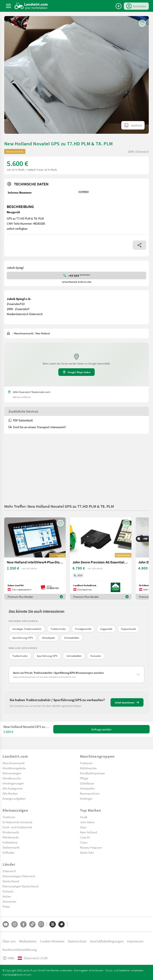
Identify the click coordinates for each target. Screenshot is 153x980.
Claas (84, 842)
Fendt (84, 817)
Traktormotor (58, 629)
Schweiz (8, 891)
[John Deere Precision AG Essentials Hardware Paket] (101, 559)
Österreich (9, 871)
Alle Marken (10, 793)
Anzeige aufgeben (14, 798)
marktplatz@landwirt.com (17, 975)
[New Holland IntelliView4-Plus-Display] (35, 559)
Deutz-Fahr (87, 852)
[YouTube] (6, 924)
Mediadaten (28, 941)
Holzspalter (87, 788)
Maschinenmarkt (14, 763)
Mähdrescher (88, 768)
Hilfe (8, 958)
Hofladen (9, 852)
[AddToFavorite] (142, 23)
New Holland (88, 832)
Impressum (135, 941)
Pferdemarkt (11, 837)
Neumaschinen (15, 151)
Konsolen (96, 656)
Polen (6, 906)
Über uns (9, 941)
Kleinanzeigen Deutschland (20, 886)
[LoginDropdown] (136, 6)
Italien (7, 896)
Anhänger (86, 798)
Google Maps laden (76, 372)
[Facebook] (23, 924)
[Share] (139, 245)
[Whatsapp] (41, 924)
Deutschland (11, 881)
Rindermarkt (11, 832)
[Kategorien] (53, 924)
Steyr (83, 827)
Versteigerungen (13, 783)
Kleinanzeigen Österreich (19, 876)
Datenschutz (77, 941)
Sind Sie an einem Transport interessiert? (37, 427)
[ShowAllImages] (133, 125)
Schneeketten (72, 638)
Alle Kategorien (13, 788)
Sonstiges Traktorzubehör (27, 629)
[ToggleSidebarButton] (8, 6)
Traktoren (86, 763)
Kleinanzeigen (12, 773)
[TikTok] (32, 924)
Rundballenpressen (92, 773)
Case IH (85, 837)
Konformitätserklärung (20, 950)
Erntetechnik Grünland (17, 822)
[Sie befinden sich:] (10, 333)
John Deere (87, 822)
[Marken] (61, 924)
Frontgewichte (83, 629)
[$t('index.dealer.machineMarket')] (24, 333)
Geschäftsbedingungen (107, 941)
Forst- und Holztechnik (17, 827)
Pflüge (84, 778)
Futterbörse (10, 842)
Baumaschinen (90, 793)
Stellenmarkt (11, 847)
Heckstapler (48, 638)
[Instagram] (15, 924)
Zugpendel (106, 629)
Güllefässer (87, 783)
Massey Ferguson (91, 847)
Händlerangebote (14, 768)
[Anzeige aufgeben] (119, 6)
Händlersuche (12, 778)
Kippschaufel (128, 629)
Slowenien (9, 901)
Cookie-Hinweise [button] (52, 941)
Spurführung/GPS (23, 638)
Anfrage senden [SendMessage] (101, 729)
